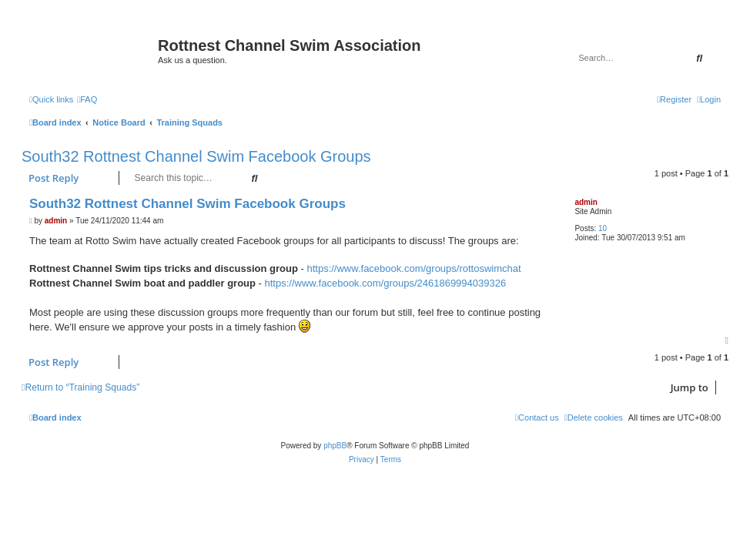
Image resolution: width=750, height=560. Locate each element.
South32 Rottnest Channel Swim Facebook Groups (196, 156)
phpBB (335, 446)
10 (603, 228)
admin (586, 202)
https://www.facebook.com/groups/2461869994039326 (386, 283)
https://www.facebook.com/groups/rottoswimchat (414, 268)
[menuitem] (87, 99)
